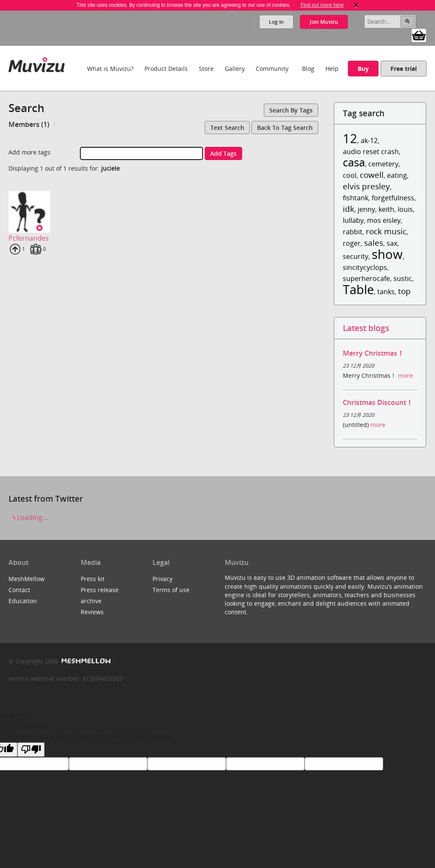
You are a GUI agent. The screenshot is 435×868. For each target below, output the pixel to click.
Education (23, 601)
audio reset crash (371, 152)
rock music (386, 231)
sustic (403, 278)
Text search (227, 128)
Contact (19, 590)
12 (350, 138)
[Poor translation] (31, 750)
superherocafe (366, 278)
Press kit (93, 579)
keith (386, 209)
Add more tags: (30, 152)
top (404, 291)
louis (405, 209)
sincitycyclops (365, 267)
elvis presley (366, 186)
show (387, 254)
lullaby (353, 220)
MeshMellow (27, 579)
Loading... (28, 517)
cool (350, 175)
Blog (308, 69)
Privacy (162, 579)
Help (332, 69)
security (356, 256)
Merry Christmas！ (373, 353)
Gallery (235, 69)
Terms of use (171, 590)
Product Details (166, 69)
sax (392, 243)
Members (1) (29, 124)
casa (354, 162)
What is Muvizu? (110, 69)
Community (272, 69)
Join (324, 22)
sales (374, 243)
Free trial (404, 69)
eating (397, 175)
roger (352, 243)
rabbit (353, 232)
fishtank (356, 198)
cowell (372, 175)
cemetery (383, 164)
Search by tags (291, 110)
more (405, 375)
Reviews (92, 612)
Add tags (223, 153)
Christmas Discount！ (378, 402)
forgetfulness (393, 198)
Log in (276, 22)
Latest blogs (366, 328)
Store (206, 69)
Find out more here (322, 5)
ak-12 (369, 140)
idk (349, 209)
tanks (386, 292)
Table (358, 289)
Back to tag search (285, 128)
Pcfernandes (29, 238)
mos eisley (384, 220)
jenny (366, 209)
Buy (363, 69)
